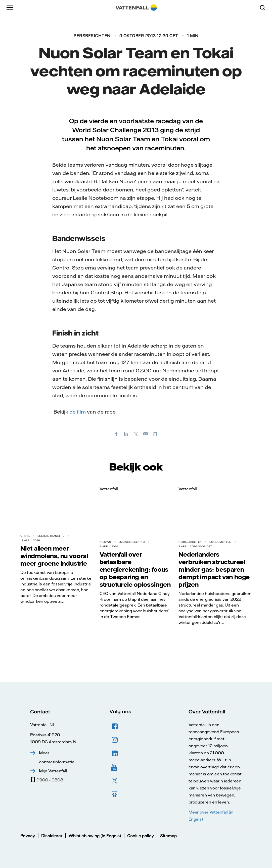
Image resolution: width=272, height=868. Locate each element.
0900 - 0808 (50, 780)
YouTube (115, 767)
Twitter (115, 781)
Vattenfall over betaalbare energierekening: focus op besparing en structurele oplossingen (135, 569)
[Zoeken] (264, 8)
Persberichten (92, 36)
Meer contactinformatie (57, 757)
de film (78, 412)
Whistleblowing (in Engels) (95, 836)
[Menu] (10, 8)
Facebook (115, 726)
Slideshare (115, 794)
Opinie (25, 536)
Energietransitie (51, 536)
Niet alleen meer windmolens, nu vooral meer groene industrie (54, 556)
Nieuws (105, 542)
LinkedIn (115, 754)
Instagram (115, 740)
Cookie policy (141, 836)
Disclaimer (52, 836)
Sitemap (168, 836)
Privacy (28, 836)
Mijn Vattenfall (53, 771)
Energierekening (132, 542)
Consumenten (220, 542)
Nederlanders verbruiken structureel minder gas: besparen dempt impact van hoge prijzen (214, 569)
